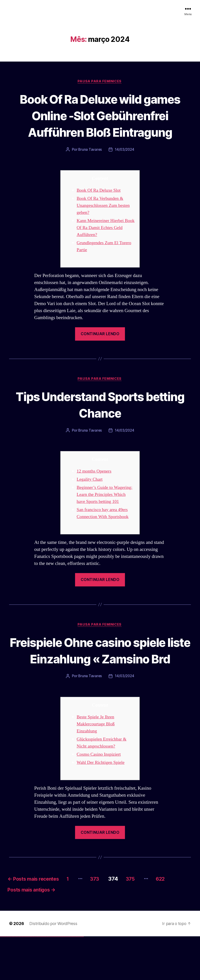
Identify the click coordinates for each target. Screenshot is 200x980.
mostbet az (67, 980)
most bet (65, 980)
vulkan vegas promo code (17, 980)
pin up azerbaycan (46, 980)
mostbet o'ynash (61, 980)
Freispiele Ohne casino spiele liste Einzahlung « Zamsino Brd (100, 683)
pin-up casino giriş (41, 980)
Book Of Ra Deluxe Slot (100, 207)
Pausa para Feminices (100, 82)
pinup (37, 980)
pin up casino (38, 980)
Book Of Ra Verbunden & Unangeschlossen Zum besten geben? (105, 223)
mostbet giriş (69, 980)
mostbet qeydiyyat (83, 980)
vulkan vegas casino (5, 980)
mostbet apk (54, 980)
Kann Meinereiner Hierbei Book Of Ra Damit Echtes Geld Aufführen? (102, 245)
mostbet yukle (70, 980)
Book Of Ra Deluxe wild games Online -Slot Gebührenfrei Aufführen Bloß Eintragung (100, 124)
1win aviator (32, 980)
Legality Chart (90, 497)
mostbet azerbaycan (78, 980)
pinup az (40, 980)
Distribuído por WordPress (53, 967)
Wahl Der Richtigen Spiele (102, 804)
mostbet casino (59, 980)
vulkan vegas (1, 980)
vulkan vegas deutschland (10, 980)
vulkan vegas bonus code (13, 980)
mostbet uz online (63, 980)
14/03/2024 (125, 167)
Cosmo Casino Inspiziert (100, 796)
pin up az (48, 980)
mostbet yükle (81, 980)
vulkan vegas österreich (20, 980)
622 (179, 921)
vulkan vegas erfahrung (23, 980)
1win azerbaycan (34, 980)
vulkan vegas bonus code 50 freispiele (27, 980)
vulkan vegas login (7, 980)
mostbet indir (72, 980)
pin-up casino (43, 980)
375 (146, 921)
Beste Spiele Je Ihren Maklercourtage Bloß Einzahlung (97, 766)
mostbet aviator (74, 980)
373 (108, 921)
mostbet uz (50, 980)
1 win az (33, 980)
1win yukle (36, 980)
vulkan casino (3, 980)
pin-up (39, 980)
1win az (30, 980)
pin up (37, 980)
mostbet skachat (52, 980)
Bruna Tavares (90, 167)
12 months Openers (95, 489)
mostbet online (57, 980)
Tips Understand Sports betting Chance (100, 422)
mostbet (49, 980)
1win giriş (31, 980)
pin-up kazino (44, 980)
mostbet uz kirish (55, 980)
